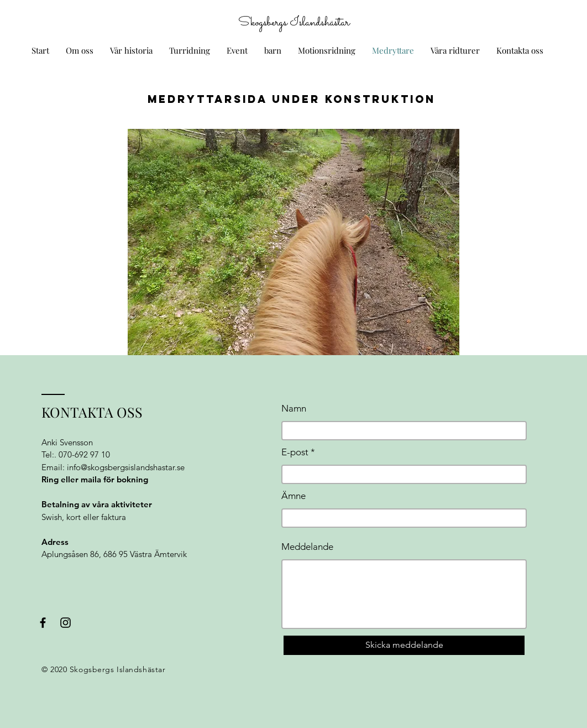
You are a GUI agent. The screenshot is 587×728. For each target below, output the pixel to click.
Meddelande (307, 547)
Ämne (293, 496)
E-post (295, 452)
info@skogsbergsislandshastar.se (126, 467)
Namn (294, 409)
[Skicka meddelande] (404, 645)
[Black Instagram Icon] (65, 623)
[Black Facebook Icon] (43, 623)
